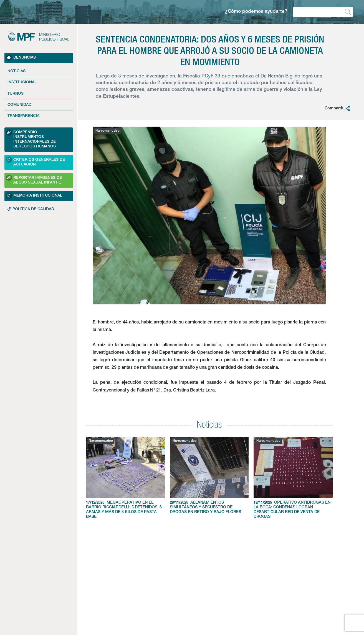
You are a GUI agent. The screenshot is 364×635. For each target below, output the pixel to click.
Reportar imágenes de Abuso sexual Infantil (34, 180)
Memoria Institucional (34, 196)
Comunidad (19, 105)
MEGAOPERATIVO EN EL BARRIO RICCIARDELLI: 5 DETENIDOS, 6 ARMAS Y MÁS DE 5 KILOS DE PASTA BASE (125, 478)
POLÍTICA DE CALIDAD (31, 209)
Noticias (17, 71)
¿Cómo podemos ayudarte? (256, 12)
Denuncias (21, 58)
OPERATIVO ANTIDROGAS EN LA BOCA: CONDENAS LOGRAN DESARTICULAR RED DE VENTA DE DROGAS (293, 478)
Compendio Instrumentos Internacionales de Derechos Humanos (31, 139)
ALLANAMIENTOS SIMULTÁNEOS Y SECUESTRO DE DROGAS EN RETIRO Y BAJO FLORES (209, 475)
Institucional (22, 82)
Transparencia (23, 116)
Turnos (16, 94)
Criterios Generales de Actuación (35, 161)
